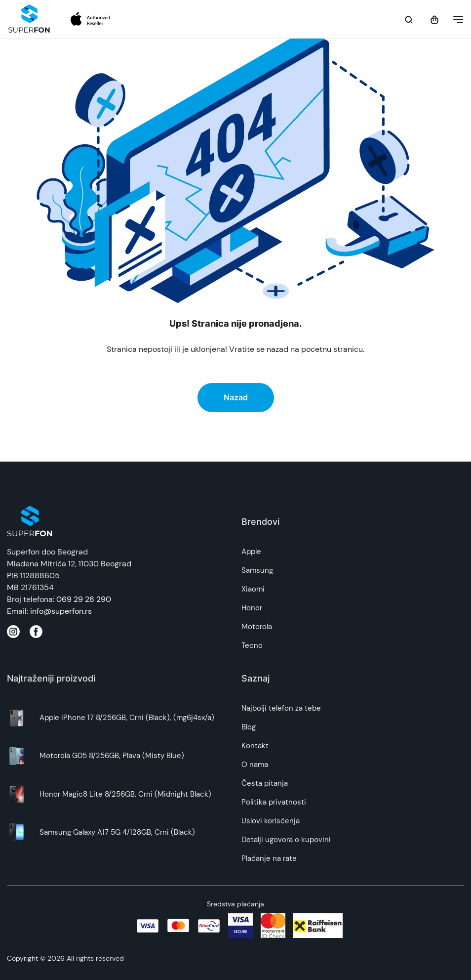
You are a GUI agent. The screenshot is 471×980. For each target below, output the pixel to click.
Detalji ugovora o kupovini (286, 840)
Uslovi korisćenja (271, 821)
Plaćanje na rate (269, 858)
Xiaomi (253, 589)
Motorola (257, 627)
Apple (251, 552)
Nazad (236, 397)
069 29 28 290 (84, 599)
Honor (252, 608)
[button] (455, 19)
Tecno (252, 645)
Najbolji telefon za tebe (281, 708)
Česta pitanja (265, 783)
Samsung (257, 570)
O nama (255, 765)
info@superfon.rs (61, 611)
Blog (249, 727)
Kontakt (255, 746)
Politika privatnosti (274, 802)
